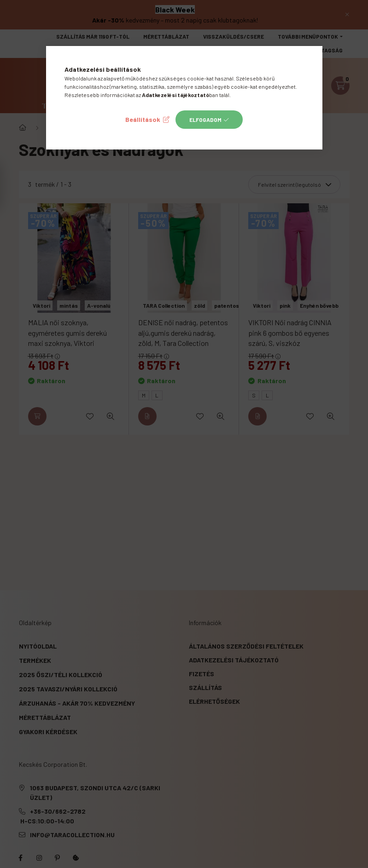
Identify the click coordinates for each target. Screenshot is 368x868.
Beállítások (143, 119)
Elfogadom (205, 120)
